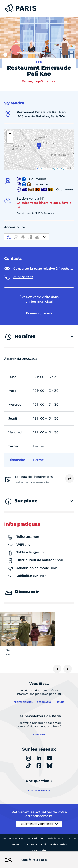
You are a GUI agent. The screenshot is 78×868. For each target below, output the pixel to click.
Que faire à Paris (34, 860)
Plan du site (39, 847)
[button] (39, 143)
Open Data (30, 841)
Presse (15, 841)
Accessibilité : (52, 835)
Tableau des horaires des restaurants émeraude (34, 476)
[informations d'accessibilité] (27, 233)
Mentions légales (13, 835)
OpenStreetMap (59, 165)
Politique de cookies (54, 841)
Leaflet (40, 165)
